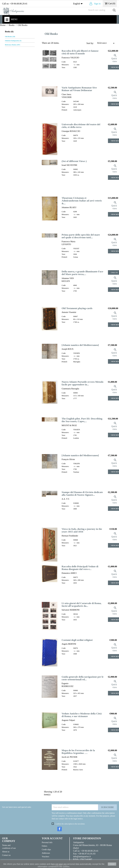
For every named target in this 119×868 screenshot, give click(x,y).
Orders (44, 846)
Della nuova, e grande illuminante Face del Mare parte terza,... (82, 273)
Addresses (46, 853)
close (112, 864)
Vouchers (45, 857)
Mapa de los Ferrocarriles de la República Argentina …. (78, 752)
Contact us (6, 855)
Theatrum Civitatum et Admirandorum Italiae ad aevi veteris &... (82, 201)
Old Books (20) (10, 36)
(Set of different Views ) (74, 161)
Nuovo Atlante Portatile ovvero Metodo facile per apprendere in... (83, 383)
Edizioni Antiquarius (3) (13, 41)
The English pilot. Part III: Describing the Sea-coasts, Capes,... (82, 420)
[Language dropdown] (78, 4)
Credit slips (46, 849)
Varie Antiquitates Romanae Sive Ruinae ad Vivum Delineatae (79, 89)
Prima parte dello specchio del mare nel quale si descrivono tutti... (81, 236)
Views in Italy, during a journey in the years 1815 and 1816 (82, 530)
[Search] (102, 10)
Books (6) (9, 32)
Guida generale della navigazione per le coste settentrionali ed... (83, 678)
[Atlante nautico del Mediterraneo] (80, 345)
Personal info (47, 842)
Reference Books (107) (13, 45)
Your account (52, 838)
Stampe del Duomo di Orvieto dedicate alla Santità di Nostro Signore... (82, 493)
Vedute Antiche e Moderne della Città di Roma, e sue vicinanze (82, 715)
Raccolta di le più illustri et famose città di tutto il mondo (80, 52)
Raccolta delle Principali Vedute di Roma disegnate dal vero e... (80, 568)
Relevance (106, 43)
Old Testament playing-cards (77, 308)
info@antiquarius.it (82, 856)
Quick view (114, 58)
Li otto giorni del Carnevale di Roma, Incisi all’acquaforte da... (82, 605)
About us (6, 852)
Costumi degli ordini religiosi (77, 640)
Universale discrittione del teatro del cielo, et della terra (81, 126)
